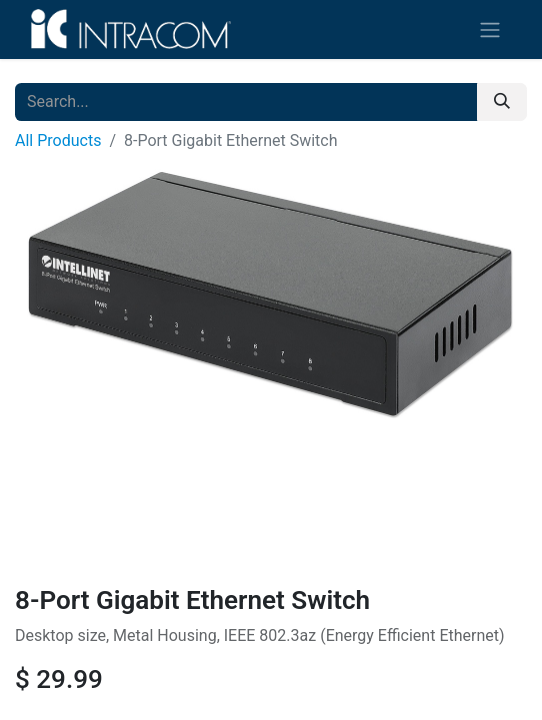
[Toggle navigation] (490, 29)
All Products (58, 140)
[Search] (502, 102)
